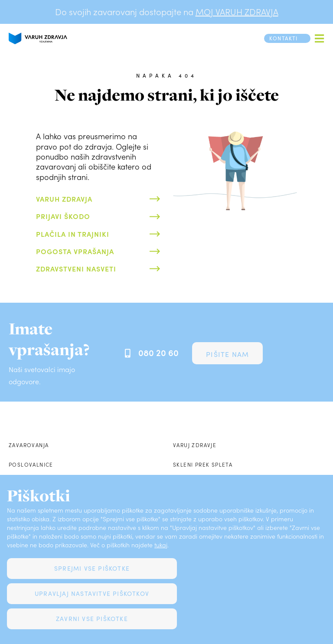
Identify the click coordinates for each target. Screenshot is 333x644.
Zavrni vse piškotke (92, 619)
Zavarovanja (29, 445)
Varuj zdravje (195, 445)
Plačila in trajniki (73, 234)
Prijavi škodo (63, 216)
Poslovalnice (31, 464)
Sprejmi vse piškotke (92, 568)
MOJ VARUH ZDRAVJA (237, 12)
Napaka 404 (166, 75)
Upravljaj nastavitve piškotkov (92, 593)
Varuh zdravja (64, 199)
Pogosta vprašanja (75, 251)
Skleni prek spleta (203, 464)
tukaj (161, 545)
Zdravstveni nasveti (76, 268)
